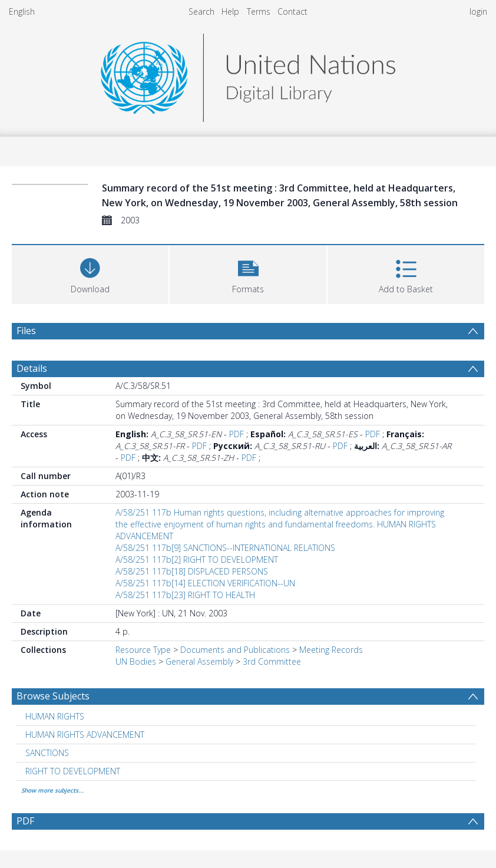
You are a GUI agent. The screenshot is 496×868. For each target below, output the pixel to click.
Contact (292, 11)
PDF (237, 434)
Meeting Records (331, 650)
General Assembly (199, 661)
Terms (259, 11)
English (22, 11)
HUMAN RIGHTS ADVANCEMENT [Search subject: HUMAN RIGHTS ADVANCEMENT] (85, 735)
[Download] (90, 273)
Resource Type (143, 650)
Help (230, 11)
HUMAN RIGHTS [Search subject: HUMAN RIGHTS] (55, 716)
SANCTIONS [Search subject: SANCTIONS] (47, 753)
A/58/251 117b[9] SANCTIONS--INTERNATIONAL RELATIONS (225, 548)
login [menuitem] (478, 11)
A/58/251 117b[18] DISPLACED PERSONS (192, 571)
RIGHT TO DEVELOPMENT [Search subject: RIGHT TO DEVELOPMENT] (73, 771)
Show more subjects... (52, 790)
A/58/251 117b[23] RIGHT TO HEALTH (185, 595)
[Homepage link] (248, 75)
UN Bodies (136, 661)
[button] (248, 273)
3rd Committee (272, 661)
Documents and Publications (235, 650)
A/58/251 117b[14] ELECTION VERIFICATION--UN (205, 583)
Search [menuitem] (201, 11)
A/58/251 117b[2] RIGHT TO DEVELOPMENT (197, 560)
